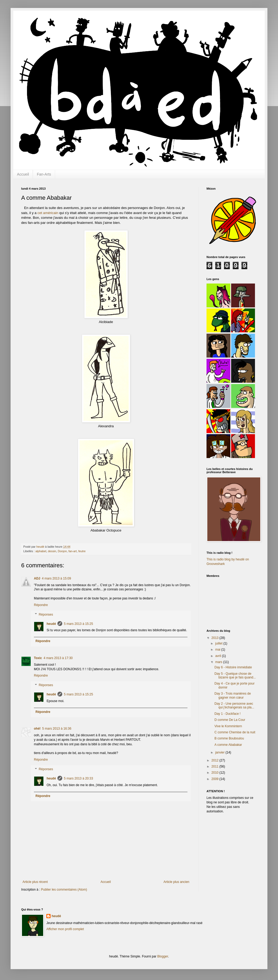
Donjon (62, 551)
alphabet (41, 551)
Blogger (163, 956)
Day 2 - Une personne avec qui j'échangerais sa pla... (234, 705)
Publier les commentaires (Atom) (64, 890)
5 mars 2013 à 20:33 (78, 778)
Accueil (23, 174)
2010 (216, 773)
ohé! (37, 729)
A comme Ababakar (228, 745)
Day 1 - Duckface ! (228, 714)
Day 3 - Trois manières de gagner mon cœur (233, 695)
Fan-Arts (44, 174)
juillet (219, 643)
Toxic (38, 658)
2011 (216, 766)
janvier (220, 752)
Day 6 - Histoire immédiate (233, 667)
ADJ (37, 578)
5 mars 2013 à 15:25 (78, 624)
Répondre (41, 605)
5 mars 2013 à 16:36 (57, 729)
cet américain (48, 213)
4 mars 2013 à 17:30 (58, 658)
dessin (52, 551)
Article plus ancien (176, 882)
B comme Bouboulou (229, 738)
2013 (216, 638)
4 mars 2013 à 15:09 (56, 578)
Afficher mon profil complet (65, 929)
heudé (51, 624)
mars (219, 662)
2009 (216, 779)
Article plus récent (35, 882)
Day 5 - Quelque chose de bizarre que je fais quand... (235, 676)
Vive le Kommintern (228, 726)
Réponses (46, 615)
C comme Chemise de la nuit (235, 732)
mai (218, 650)
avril (219, 656)
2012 (216, 760)
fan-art (73, 551)
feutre (82, 551)
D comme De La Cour (230, 720)
